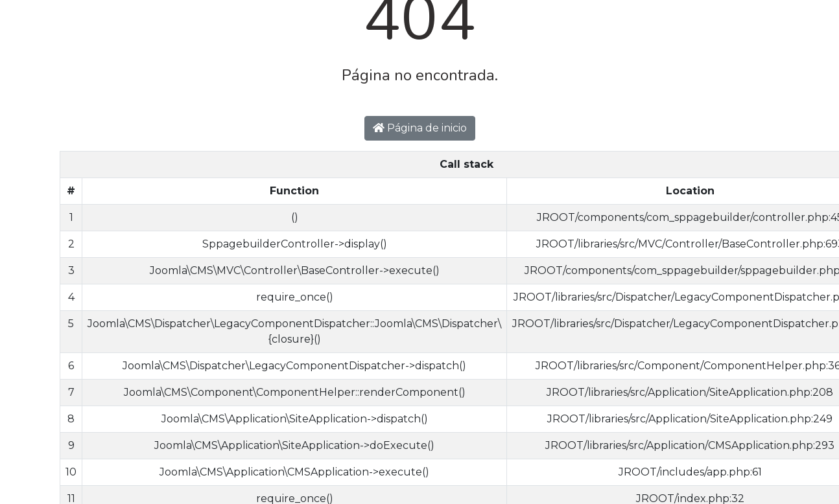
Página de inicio (420, 128)
